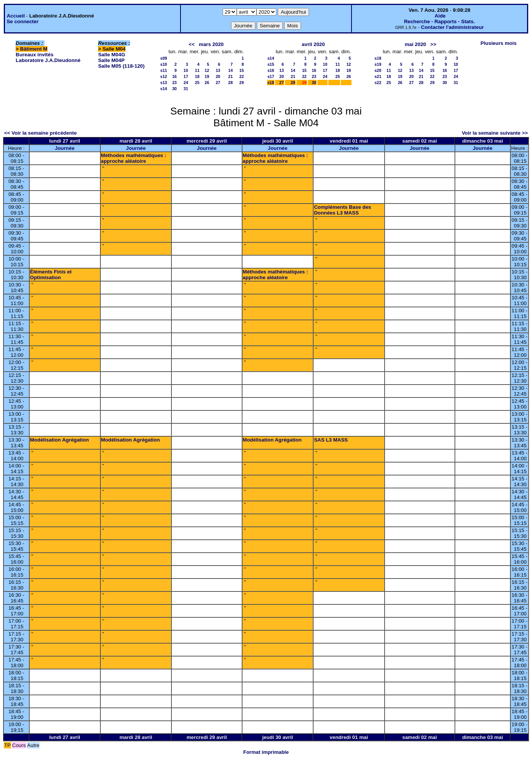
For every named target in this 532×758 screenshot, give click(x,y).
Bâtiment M (34, 49)
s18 (271, 83)
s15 (271, 64)
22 (242, 76)
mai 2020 (415, 44)
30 (174, 89)
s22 (378, 83)
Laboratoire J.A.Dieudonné (48, 60)
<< (192, 44)
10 (186, 70)
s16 (271, 70)
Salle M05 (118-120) (121, 66)
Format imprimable (266, 752)
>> (433, 44)
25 (197, 83)
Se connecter (23, 21)
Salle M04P (111, 60)
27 (218, 83)
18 (197, 76)
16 (174, 76)
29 (242, 83)
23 (174, 83)
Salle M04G (112, 55)
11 (197, 70)
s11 (164, 70)
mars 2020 (211, 44)
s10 (164, 64)
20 (218, 76)
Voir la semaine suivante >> (495, 133)
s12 (164, 76)
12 (207, 70)
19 (207, 76)
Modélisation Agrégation (59, 440)
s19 (378, 64)
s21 (378, 76)
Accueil (16, 16)
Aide (440, 16)
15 (242, 70)
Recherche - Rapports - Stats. (439, 21)
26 (207, 83)
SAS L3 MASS (331, 440)
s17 (271, 76)
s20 (378, 70)
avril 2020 (313, 44)
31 (186, 89)
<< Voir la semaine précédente (40, 133)
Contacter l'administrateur (452, 27)
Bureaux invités (34, 55)
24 (186, 83)
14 (231, 70)
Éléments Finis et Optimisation (51, 275)
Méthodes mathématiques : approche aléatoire (134, 158)
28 (231, 83)
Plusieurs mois (499, 43)
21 (231, 76)
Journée (65, 148)
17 (186, 76)
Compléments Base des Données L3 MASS (342, 210)
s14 (164, 89)
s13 (164, 83)
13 (218, 70)
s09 (164, 58)
